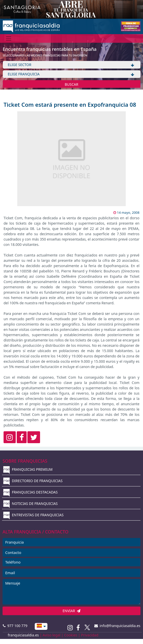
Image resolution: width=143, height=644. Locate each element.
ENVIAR (72, 611)
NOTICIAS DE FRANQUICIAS (31, 503)
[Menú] (9, 38)
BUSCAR (71, 84)
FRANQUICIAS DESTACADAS (31, 492)
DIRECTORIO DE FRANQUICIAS (33, 481)
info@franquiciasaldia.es (117, 626)
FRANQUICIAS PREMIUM (28, 469)
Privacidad (90, 635)
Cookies (71, 635)
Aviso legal (51, 635)
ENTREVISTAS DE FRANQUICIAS (33, 515)
